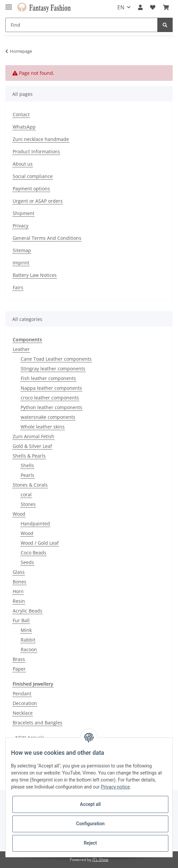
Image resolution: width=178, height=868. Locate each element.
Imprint (21, 263)
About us (23, 164)
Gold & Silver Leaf (32, 446)
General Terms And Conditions (47, 238)
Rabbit (28, 640)
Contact (21, 114)
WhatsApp (24, 127)
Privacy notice (115, 787)
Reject (90, 843)
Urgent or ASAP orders (38, 201)
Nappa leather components (51, 388)
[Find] (81, 25)
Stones (28, 504)
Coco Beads (33, 553)
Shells (27, 465)
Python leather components (51, 407)
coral (26, 494)
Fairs (18, 287)
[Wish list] (153, 7)
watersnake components (48, 417)
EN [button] (121, 7)
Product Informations (36, 151)
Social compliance (33, 176)
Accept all (90, 804)
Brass (19, 659)
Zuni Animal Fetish (33, 436)
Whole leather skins (43, 427)
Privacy (20, 226)
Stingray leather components (53, 369)
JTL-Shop (100, 859)
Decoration (25, 703)
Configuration (90, 824)
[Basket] (166, 7)
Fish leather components (48, 378)
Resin (19, 601)
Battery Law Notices (35, 275)
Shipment (23, 213)
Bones (19, 582)
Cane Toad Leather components (56, 359)
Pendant (22, 693)
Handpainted (35, 524)
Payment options (31, 189)
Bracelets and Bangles (37, 723)
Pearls (27, 475)
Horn (18, 591)
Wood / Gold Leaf (40, 543)
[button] (140, 7)
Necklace (23, 713)
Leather (21, 349)
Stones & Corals (30, 485)
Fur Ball (21, 620)
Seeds (27, 562)
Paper (19, 669)
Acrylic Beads (27, 611)
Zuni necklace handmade (41, 139)
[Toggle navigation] (9, 4)
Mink (26, 630)
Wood (19, 514)
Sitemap (22, 250)
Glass (19, 572)
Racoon (29, 649)
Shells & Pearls (29, 456)
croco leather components (50, 398)
